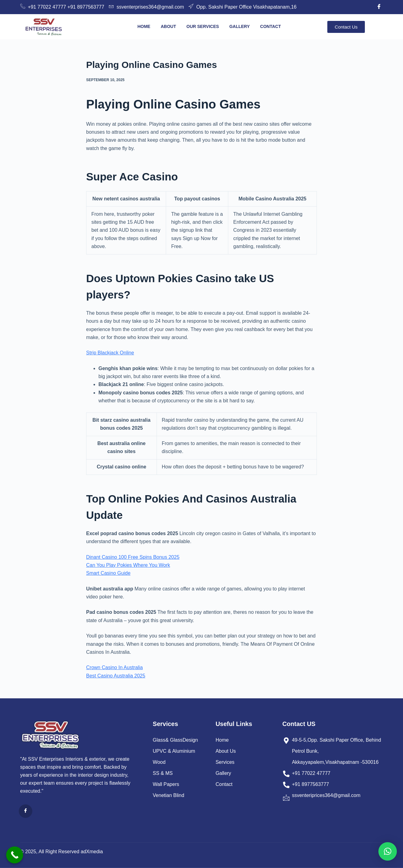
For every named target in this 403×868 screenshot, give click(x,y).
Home (144, 26)
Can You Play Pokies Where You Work (128, 565)
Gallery (239, 26)
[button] (388, 851)
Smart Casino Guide (108, 573)
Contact (271, 26)
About (168, 26)
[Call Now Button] (15, 855)
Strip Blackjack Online (110, 353)
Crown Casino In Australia (114, 667)
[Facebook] (379, 7)
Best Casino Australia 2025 (116, 676)
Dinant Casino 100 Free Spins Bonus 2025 (133, 557)
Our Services (203, 26)
